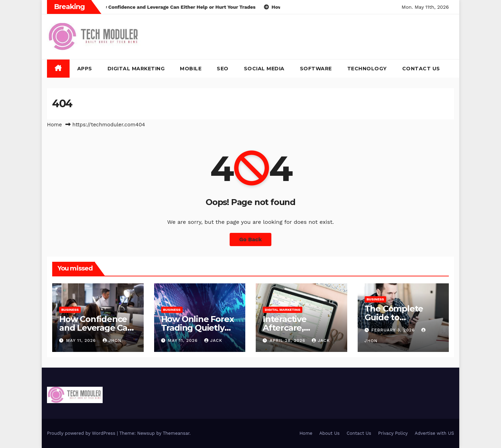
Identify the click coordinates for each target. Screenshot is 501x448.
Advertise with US (434, 433)
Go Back (251, 239)
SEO (223, 69)
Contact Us (421, 69)
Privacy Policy (393, 433)
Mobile (191, 69)
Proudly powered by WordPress (82, 433)
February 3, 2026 (394, 330)
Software (316, 69)
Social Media (264, 69)
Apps (85, 69)
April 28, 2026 (288, 340)
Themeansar (176, 433)
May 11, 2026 (82, 340)
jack (213, 340)
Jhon (112, 340)
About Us (329, 433)
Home (54, 125)
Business (70, 310)
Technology (367, 69)
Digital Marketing (136, 69)
